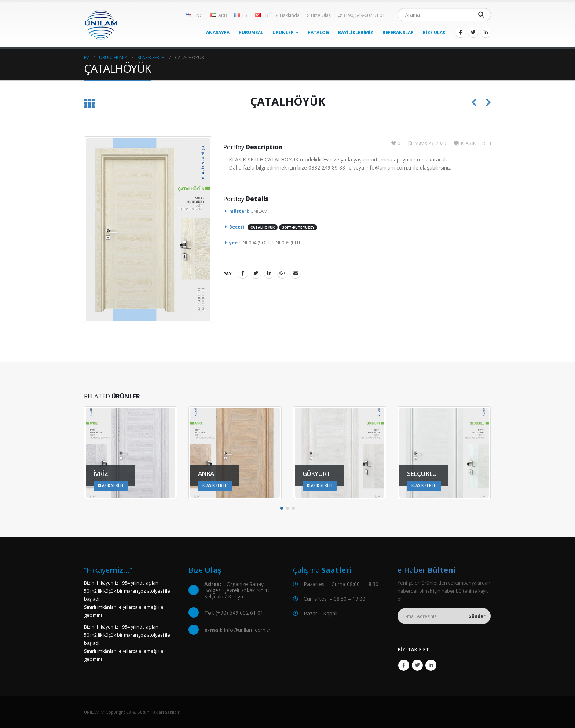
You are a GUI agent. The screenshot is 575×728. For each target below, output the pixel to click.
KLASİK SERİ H (476, 143)
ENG (194, 15)
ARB (219, 15)
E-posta (296, 273)
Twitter (256, 273)
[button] (282, 508)
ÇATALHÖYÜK (263, 227)
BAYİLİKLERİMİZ (356, 32)
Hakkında (288, 15)
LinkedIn (269, 273)
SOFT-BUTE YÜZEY (298, 227)
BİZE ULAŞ (434, 32)
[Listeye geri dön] (89, 104)
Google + (282, 273)
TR (262, 15)
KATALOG (318, 32)
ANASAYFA (218, 32)
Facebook (243, 273)
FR (241, 15)
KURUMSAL (251, 32)
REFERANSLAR (398, 32)
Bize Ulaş (319, 15)
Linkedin (431, 665)
